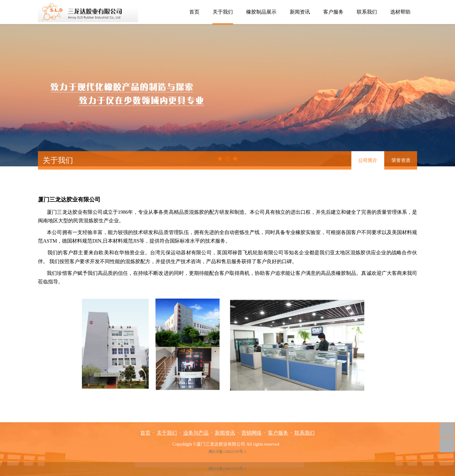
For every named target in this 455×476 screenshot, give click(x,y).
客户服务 (333, 12)
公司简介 (368, 160)
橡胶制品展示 (261, 12)
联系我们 (367, 12)
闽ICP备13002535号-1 (227, 452)
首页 (194, 12)
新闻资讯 (300, 12)
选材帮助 (400, 12)
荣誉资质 (401, 160)
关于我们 (223, 12)
